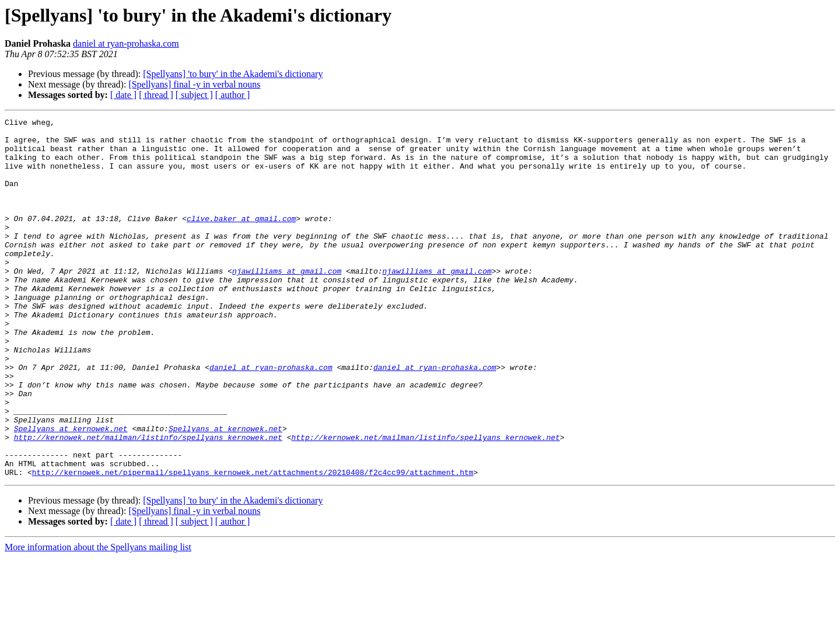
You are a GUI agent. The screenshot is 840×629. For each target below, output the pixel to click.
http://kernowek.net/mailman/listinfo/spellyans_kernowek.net (148, 502)
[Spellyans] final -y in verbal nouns (194, 84)
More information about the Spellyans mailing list (98, 619)
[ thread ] (156, 95)
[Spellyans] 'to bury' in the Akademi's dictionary (233, 74)
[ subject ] (194, 95)
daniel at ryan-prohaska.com (126, 43)
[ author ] (233, 95)
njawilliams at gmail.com (287, 302)
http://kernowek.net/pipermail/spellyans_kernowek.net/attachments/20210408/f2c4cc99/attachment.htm (253, 544)
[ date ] (123, 95)
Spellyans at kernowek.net (71, 491)
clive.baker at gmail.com (241, 239)
